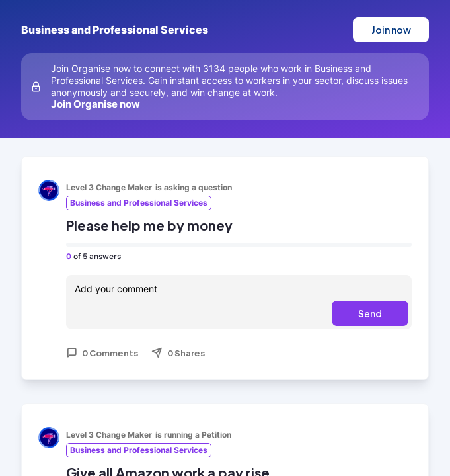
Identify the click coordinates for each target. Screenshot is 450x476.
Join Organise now (95, 104)
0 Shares (178, 353)
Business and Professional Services (115, 30)
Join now (391, 30)
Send (370, 313)
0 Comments (102, 353)
